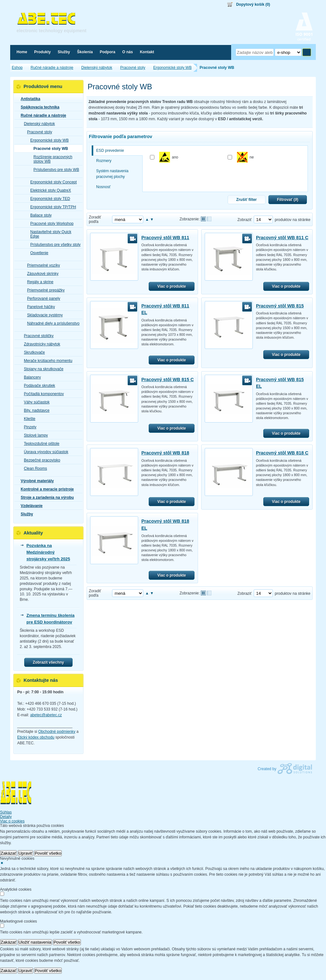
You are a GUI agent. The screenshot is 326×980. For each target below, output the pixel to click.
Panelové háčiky (39, 307)
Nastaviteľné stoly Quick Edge (49, 234)
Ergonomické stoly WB (48, 140)
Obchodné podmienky (57, 732)
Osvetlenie (37, 253)
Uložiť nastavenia (35, 942)
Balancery (30, 377)
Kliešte (28, 419)
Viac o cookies (12, 821)
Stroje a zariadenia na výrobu (45, 497)
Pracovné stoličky (37, 336)
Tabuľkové (209, 219)
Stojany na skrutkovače (42, 369)
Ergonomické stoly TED (48, 199)
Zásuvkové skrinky (41, 274)
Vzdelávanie (30, 506)
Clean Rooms (34, 468)
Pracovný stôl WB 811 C (282, 238)
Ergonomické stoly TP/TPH (51, 207)
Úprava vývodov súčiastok (44, 452)
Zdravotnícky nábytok (40, 344)
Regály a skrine (38, 282)
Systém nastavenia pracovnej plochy (112, 174)
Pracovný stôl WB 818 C (282, 453)
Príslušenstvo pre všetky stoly (53, 245)
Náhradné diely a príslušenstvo (51, 323)
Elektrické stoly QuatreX (49, 190)
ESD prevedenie (110, 151)
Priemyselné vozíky (42, 265)
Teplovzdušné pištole (40, 444)
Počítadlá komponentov (42, 394)
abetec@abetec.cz (46, 715)
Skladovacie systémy (43, 315)
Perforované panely (42, 298)
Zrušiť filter (246, 200)
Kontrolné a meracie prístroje (45, 489)
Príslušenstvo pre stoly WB (54, 170)
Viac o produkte (172, 286)
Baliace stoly (39, 215)
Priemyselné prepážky (44, 290)
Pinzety (28, 427)
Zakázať (8, 853)
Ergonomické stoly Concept (52, 182)
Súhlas (6, 812)
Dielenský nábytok (37, 124)
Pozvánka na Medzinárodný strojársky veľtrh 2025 (48, 552)
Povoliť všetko (48, 853)
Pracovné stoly (38, 132)
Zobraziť (245, 220)
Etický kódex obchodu (36, 737)
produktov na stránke (293, 220)
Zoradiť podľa (95, 219)
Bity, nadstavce (35, 410)
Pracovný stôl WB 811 (165, 238)
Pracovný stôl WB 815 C (168, 379)
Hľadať (307, 52)
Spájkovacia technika (38, 107)
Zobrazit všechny (48, 662)
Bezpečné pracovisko (40, 460)
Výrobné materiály (35, 481)
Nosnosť (103, 187)
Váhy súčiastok (35, 402)
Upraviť (25, 853)
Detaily (6, 817)
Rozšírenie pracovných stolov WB (51, 159)
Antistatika (28, 99)
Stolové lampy (34, 435)
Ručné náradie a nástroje (42, 115)
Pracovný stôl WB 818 (165, 453)
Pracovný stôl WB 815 (280, 306)
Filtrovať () (288, 200)
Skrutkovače (32, 352)
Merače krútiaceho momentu (46, 361)
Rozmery (104, 161)
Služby (25, 514)
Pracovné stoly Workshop (50, 224)
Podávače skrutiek (38, 386)
